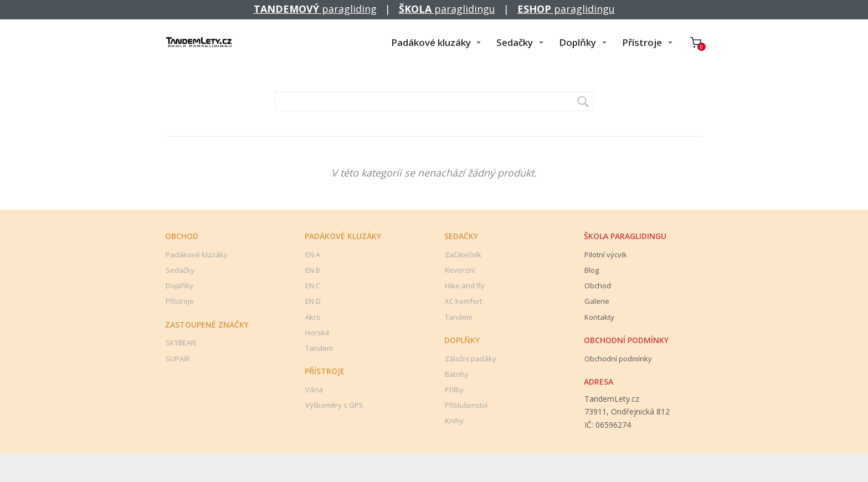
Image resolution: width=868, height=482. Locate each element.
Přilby (454, 390)
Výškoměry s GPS (334, 405)
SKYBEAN (181, 343)
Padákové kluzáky (431, 42)
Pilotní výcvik (606, 255)
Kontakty (599, 317)
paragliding (315, 9)
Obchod (598, 286)
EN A (313, 255)
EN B (313, 270)
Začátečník (463, 255)
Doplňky (577, 42)
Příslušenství (466, 405)
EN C (313, 286)
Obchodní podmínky (618, 359)
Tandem (319, 348)
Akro (313, 317)
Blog (592, 270)
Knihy (454, 421)
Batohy (457, 374)
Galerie (597, 301)
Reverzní (460, 270)
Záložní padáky (471, 359)
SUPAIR (178, 359)
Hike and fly (465, 286)
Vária (314, 390)
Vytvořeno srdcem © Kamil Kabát (434, 471)
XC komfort (463, 301)
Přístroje (642, 42)
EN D (313, 301)
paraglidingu (447, 9)
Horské (317, 333)
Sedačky (515, 42)
